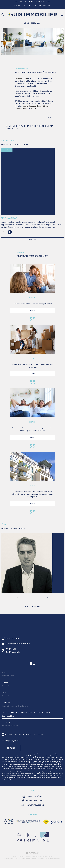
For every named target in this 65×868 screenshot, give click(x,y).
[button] (42, 598)
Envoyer (11, 748)
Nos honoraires (9, 858)
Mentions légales (30, 858)
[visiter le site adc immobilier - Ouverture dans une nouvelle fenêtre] (9, 822)
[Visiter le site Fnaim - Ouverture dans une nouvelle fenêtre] (46, 822)
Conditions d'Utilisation (54, 777)
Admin (48, 858)
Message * (6, 723)
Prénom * (6, 682)
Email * (4, 692)
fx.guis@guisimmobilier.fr (18, 644)
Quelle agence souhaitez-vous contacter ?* (26, 713)
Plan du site (19, 858)
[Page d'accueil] (32, 15)
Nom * (4, 672)
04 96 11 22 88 (12, 638)
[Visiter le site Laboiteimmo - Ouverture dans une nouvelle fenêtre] (32, 853)
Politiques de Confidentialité (35, 777)
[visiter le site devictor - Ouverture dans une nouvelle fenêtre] (28, 822)
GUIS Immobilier (21, 81)
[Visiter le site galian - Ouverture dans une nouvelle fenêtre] (57, 822)
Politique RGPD (56, 858)
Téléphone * (7, 702)
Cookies (33, 860)
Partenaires (41, 858)
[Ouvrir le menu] (63, 15)
